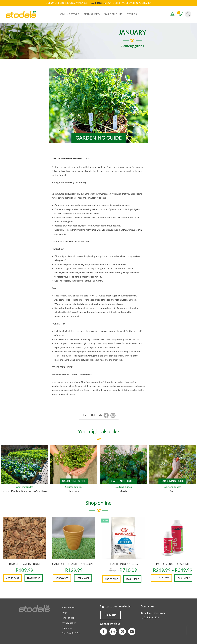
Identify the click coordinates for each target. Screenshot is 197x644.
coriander (100, 272)
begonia (84, 264)
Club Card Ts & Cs (71, 633)
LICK (109, 3)
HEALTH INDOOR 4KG (123, 564)
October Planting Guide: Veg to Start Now (25, 491)
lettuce (58, 272)
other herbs (115, 272)
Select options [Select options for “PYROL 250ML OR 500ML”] (161, 577)
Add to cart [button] (13, 578)
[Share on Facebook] (106, 415)
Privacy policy (69, 623)
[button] (110, 615)
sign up (114, 382)
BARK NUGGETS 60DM (24, 564)
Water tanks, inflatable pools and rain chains (106, 217)
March (123, 491)
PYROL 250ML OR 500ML (173, 564)
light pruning (89, 343)
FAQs (64, 612)
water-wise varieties (100, 230)
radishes (131, 268)
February (74, 491)
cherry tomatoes (70, 272)
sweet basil (89, 272)
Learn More (34, 578)
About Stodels (69, 607)
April (172, 491)
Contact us (67, 628)
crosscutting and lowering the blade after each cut (93, 355)
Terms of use (68, 618)
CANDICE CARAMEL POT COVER (74, 564)
